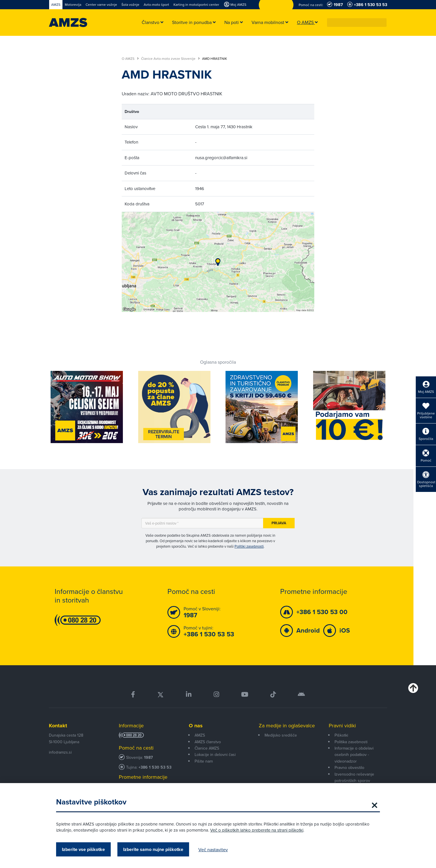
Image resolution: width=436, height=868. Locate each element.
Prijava (279, 523)
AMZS (200, 735)
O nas (196, 726)
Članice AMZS (207, 748)
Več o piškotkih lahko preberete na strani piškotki (257, 830)
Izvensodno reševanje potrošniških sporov (354, 777)
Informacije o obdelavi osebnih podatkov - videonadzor (354, 755)
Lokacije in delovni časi (215, 754)
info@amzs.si (60, 752)
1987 (148, 758)
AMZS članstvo (208, 742)
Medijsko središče (281, 735)
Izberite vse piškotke (83, 849)
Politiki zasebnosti (249, 546)
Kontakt (58, 726)
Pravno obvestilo (349, 767)
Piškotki (341, 735)
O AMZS (130, 59)
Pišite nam (204, 761)
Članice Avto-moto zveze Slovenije (170, 59)
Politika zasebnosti (351, 742)
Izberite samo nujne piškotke (153, 849)
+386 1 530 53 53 (155, 767)
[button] (383, 23)
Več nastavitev (213, 850)
